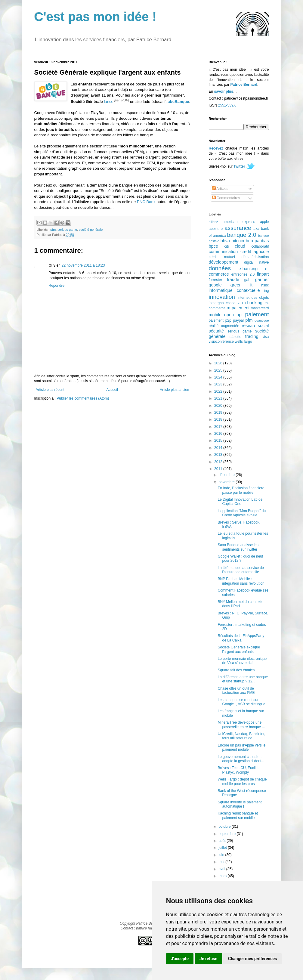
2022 (219, 391)
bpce (213, 246)
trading (252, 336)
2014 (219, 448)
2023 (219, 384)
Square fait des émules (236, 670)
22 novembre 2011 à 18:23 (83, 265)
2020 (219, 406)
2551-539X (227, 105)
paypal (238, 320)
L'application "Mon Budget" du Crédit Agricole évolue (242, 513)
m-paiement (238, 308)
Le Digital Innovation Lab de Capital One (240, 502)
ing (266, 291)
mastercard (260, 308)
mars (223, 876)
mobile (215, 315)
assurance (238, 228)
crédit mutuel (222, 257)
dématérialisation (255, 257)
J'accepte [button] (180, 959)
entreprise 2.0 (243, 274)
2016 (219, 434)
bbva (225, 241)
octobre (225, 827)
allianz (213, 222)
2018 (219, 419)
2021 (219, 398)
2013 (219, 455)
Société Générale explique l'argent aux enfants (239, 649)
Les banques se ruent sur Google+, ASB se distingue (241, 702)
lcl (239, 303)
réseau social (255, 326)
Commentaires (226, 198)
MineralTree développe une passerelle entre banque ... (241, 725)
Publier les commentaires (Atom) (83, 398)
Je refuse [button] (208, 959)
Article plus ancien (174, 390)
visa (266, 337)
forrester (216, 280)
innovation (222, 297)
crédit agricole (255, 252)
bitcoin (238, 241)
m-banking (252, 303)
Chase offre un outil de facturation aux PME (236, 691)
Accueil (112, 390)
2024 (219, 377)
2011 (219, 469)
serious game (67, 230)
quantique (262, 320)
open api (233, 315)
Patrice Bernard (244, 85)
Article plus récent (50, 390)
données (220, 268)
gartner (262, 280)
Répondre (57, 286)
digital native (256, 262)
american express (239, 222)
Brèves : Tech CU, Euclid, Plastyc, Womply (238, 770)
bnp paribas (257, 241)
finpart (263, 274)
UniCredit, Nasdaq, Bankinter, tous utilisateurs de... (241, 736)
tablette (235, 337)
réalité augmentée (224, 326)
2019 (219, 413)
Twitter (239, 166)
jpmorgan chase (222, 303)
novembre (227, 482)
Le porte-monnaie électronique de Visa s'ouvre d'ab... (242, 661)
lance (109, 102)
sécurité (216, 331)
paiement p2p (220, 320)
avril (222, 869)
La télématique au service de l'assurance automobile (241, 570)
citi (227, 246)
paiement (257, 314)
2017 (219, 427)
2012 (219, 462)
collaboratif (260, 246)
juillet (223, 848)
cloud (240, 246)
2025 (219, 370)
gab (247, 280)
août (223, 841)
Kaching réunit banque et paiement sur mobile (238, 815)
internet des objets (253, 298)
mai (222, 862)
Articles (220, 189)
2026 (219, 363)
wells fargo (243, 342)
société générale (91, 230)
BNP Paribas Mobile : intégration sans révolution (241, 581)
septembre (227, 834)
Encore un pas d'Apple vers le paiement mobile (241, 747)
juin (222, 855)
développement (224, 262)
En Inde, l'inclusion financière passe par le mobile (241, 490)
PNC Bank (146, 202)
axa (256, 229)
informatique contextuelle (234, 290)
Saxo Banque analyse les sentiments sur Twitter (238, 547)
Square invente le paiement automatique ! (240, 804)
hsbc (265, 285)
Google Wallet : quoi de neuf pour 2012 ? (240, 558)
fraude (233, 280)
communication (223, 252)
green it (241, 285)
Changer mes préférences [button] (252, 959)
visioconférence (221, 342)
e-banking (248, 269)
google (215, 285)
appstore (216, 229)
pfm (53, 230)
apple (264, 222)
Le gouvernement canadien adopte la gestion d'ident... (241, 759)
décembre (227, 475)
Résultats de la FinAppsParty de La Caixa (241, 638)
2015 (219, 441)
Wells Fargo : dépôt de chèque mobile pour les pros (242, 781)
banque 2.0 (241, 235)
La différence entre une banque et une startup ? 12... (243, 679)
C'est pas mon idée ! (96, 17)
